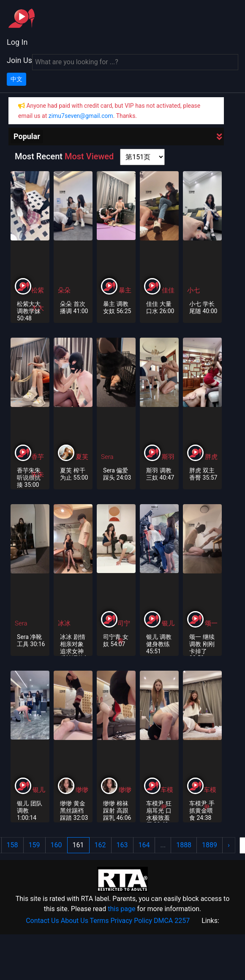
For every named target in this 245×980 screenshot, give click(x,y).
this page (121, 909)
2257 (182, 921)
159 (34, 845)
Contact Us (42, 921)
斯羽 (168, 457)
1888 (184, 845)
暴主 (125, 290)
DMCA (163, 921)
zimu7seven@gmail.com (81, 116)
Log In (17, 42)
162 (100, 845)
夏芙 (82, 457)
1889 (210, 845)
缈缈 (82, 790)
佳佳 (168, 290)
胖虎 (211, 457)
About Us (75, 921)
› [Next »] (229, 845)
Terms (99, 921)
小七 (193, 290)
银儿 (168, 623)
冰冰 (64, 623)
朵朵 (64, 290)
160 (56, 845)
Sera (107, 457)
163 (122, 845)
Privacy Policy (132, 921)
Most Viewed (89, 156)
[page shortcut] (142, 157)
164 (144, 845)
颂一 (211, 623)
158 (12, 845)
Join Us (19, 60)
